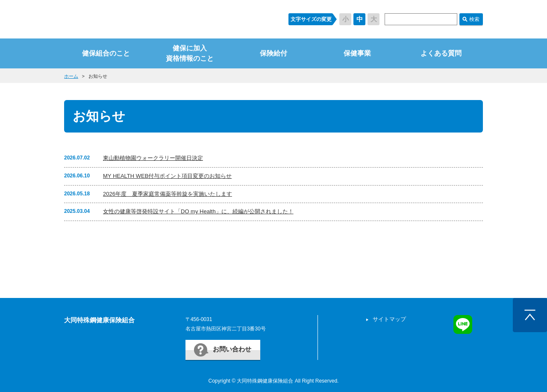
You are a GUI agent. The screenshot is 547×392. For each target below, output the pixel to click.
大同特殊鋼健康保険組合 (99, 320)
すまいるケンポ (168, 19)
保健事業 (357, 53)
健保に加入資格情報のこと (190, 53)
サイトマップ (389, 319)
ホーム (71, 76)
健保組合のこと (106, 53)
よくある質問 (441, 53)
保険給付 (273, 53)
